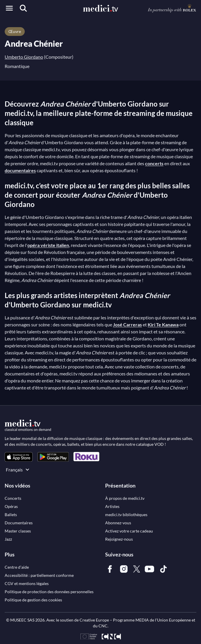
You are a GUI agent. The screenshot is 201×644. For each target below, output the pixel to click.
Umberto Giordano (24, 57)
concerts (154, 163)
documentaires (20, 170)
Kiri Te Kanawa (163, 324)
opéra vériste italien (48, 245)
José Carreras (127, 324)
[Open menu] (9, 8)
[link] (19, 457)
